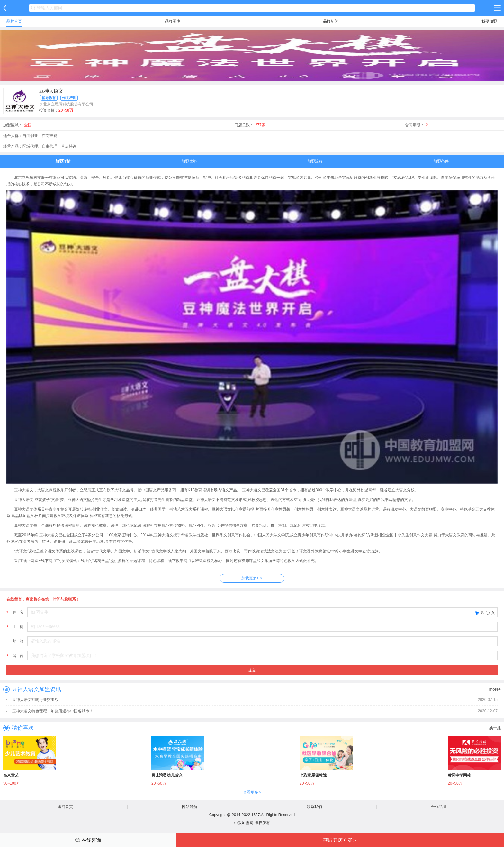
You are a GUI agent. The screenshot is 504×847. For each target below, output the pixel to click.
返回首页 (65, 807)
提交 (252, 670)
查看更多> (252, 792)
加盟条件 (441, 161)
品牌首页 (14, 21)
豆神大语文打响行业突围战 (35, 700)
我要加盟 (489, 21)
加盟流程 (315, 161)
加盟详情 (63, 161)
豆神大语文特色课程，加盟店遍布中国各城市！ (53, 711)
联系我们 (314, 807)
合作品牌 (439, 807)
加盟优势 (189, 161)
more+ (495, 689)
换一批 (495, 728)
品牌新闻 (331, 21)
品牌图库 (173, 21)
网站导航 (190, 807)
